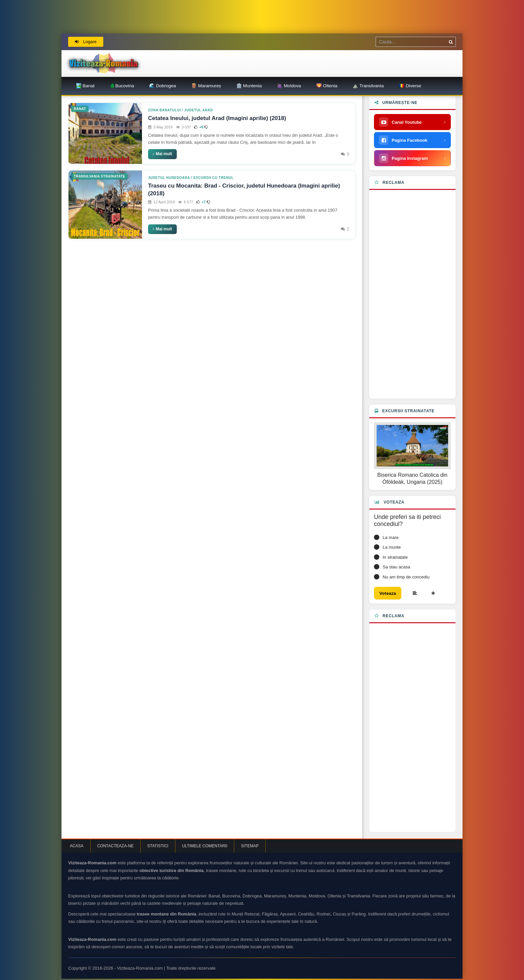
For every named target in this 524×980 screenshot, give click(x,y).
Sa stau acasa (396, 567)
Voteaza (390, 594)
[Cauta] (451, 42)
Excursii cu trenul (214, 178)
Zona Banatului (164, 110)
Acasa (77, 847)
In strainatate (395, 557)
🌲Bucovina (122, 86)
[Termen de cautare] (416, 42)
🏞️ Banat (85, 86)
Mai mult (162, 154)
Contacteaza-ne (115, 847)
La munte (392, 547)
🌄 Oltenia (327, 86)
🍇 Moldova (289, 86)
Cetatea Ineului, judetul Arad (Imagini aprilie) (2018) (217, 118)
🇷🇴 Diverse (410, 86)
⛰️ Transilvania (368, 86)
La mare (391, 537)
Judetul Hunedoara (169, 178)
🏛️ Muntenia (249, 86)
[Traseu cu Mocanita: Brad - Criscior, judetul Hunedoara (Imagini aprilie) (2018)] (105, 205)
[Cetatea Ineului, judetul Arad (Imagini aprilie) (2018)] (105, 133)
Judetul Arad (199, 110)
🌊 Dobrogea (162, 86)
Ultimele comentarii (205, 847)
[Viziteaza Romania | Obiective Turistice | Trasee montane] (103, 64)
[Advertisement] (412, 294)
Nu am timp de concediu (406, 577)
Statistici (158, 847)
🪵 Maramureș (206, 86)
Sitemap (250, 847)
